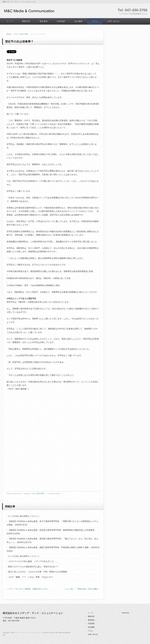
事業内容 (26, 21)
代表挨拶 (61, 21)
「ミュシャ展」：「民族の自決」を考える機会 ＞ (81, 589)
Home (9, 34)
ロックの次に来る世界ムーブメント (24, 516)
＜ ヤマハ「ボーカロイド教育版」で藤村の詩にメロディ (28, 589)
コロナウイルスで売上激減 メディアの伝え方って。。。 (34, 561)
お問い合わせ (113, 21)
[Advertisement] (53, 417)
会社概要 (78, 21)
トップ (10, 21)
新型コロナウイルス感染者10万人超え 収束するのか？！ (34, 567)
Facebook (125, 613)
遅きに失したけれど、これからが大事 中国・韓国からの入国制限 (38, 572)
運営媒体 (44, 21)
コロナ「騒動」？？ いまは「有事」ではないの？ (31, 577)
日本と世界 (24, 34)
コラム (95, 21)
